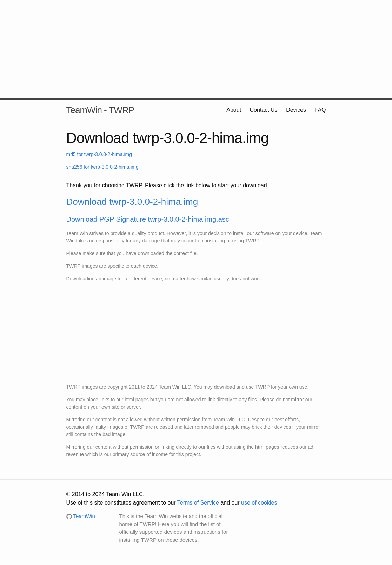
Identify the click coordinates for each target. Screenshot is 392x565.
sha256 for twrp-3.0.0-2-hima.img (102, 167)
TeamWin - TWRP (100, 110)
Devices (296, 110)
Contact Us (264, 110)
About (234, 110)
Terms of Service (198, 503)
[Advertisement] (196, 49)
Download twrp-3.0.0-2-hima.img (132, 202)
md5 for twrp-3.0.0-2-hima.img (99, 154)
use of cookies (259, 503)
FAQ (320, 110)
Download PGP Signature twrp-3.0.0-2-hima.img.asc (148, 219)
